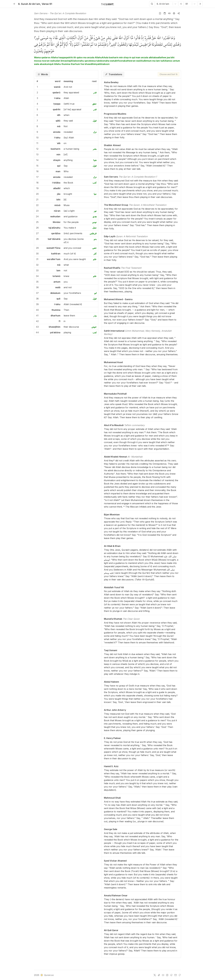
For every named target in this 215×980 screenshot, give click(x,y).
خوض (94, 327)
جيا (95, 194)
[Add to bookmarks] (160, 13)
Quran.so (47, 975)
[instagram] (167, 975)
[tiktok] (159, 975)
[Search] (152, 4)
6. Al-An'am (29, 4)
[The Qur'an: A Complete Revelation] (156, 177)
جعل (94, 228)
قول (95, 121)
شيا (95, 160)
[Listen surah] (169, 13)
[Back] (14, 4)
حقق (94, 104)
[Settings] (174, 13)
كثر (95, 254)
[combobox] (157, 4)
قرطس (93, 233)
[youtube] (163, 975)
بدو (95, 239)
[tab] (43, 74)
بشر (95, 149)
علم (95, 259)
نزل (95, 132)
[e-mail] (176, 975)
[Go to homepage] (107, 4)
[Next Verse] (200, 4)
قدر (95, 92)
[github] (171, 975)
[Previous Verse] (181, 4)
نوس (94, 222)
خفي (94, 248)
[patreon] (180, 975)
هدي (95, 216)
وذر (95, 316)
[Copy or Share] (179, 13)
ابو (95, 293)
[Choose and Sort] (169, 74)
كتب (95, 183)
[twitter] (155, 975)
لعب (95, 332)
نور (95, 211)
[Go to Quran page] (165, 13)
